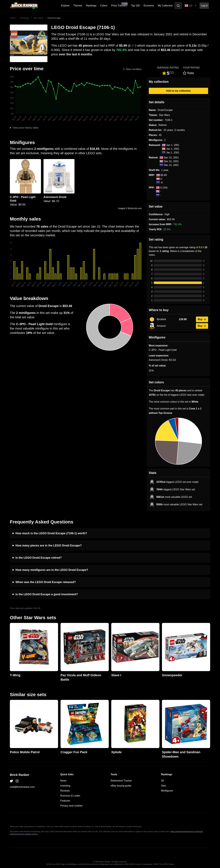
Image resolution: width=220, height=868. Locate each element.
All (162, 781)
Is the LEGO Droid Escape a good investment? (47, 594)
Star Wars (38, 18)
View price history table (25, 128)
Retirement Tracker (121, 781)
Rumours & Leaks (70, 796)
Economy (149, 6)
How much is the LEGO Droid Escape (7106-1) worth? (51, 533)
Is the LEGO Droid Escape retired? (39, 558)
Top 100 (135, 6)
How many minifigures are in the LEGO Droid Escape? (52, 570)
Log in (204, 6)
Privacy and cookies (71, 806)
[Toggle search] (178, 6)
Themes (78, 6)
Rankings (91, 6)
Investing (65, 786)
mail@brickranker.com (22, 787)
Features (65, 801)
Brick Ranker (19, 775)
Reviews (65, 791)
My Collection (165, 6)
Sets (164, 786)
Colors (104, 6)
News (63, 781)
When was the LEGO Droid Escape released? (46, 582)
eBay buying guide (121, 786)
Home (13, 18)
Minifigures (167, 791)
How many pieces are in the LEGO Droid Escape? (49, 546)
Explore (65, 6)
